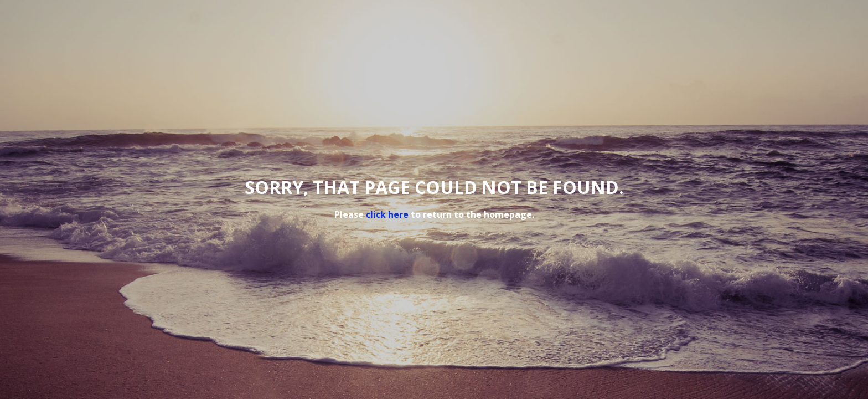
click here (387, 214)
